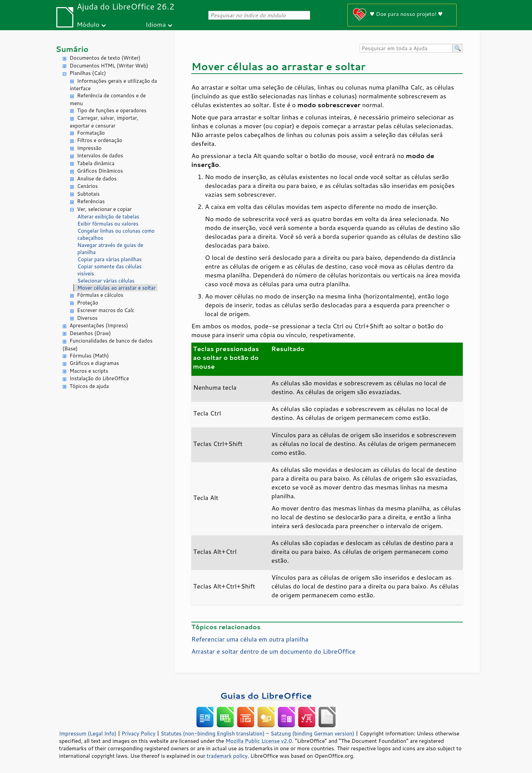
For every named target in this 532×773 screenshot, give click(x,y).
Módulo (88, 24)
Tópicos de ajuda (89, 386)
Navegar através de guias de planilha (110, 249)
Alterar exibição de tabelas (108, 217)
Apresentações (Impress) (99, 325)
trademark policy (227, 756)
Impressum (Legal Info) (88, 733)
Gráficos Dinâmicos (100, 171)
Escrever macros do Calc (106, 310)
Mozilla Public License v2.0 (259, 741)
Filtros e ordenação (100, 140)
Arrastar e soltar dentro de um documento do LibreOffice (273, 651)
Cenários (87, 186)
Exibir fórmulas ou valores (108, 224)
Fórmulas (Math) (89, 356)
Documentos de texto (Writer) (105, 58)
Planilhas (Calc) (88, 73)
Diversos (87, 318)
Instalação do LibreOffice (99, 378)
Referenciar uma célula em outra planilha (250, 639)
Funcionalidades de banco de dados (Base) (107, 345)
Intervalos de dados (100, 156)
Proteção (88, 303)
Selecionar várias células (106, 281)
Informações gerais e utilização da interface (113, 85)
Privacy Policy (138, 733)
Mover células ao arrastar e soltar (117, 288)
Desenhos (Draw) (90, 333)
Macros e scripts (89, 371)
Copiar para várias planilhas (109, 259)
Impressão (89, 148)
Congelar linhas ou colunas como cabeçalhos (116, 234)
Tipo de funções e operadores (112, 110)
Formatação (91, 133)
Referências (91, 201)
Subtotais (88, 194)
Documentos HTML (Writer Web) (109, 66)
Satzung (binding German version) (313, 733)
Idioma (156, 24)
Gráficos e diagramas (94, 363)
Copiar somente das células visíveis (109, 270)
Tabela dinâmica (96, 163)
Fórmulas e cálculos (100, 295)
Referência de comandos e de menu (108, 99)
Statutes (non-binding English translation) (212, 733)
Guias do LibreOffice (266, 695)
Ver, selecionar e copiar (104, 209)
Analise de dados (97, 179)
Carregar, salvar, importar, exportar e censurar (104, 122)
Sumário (72, 49)
